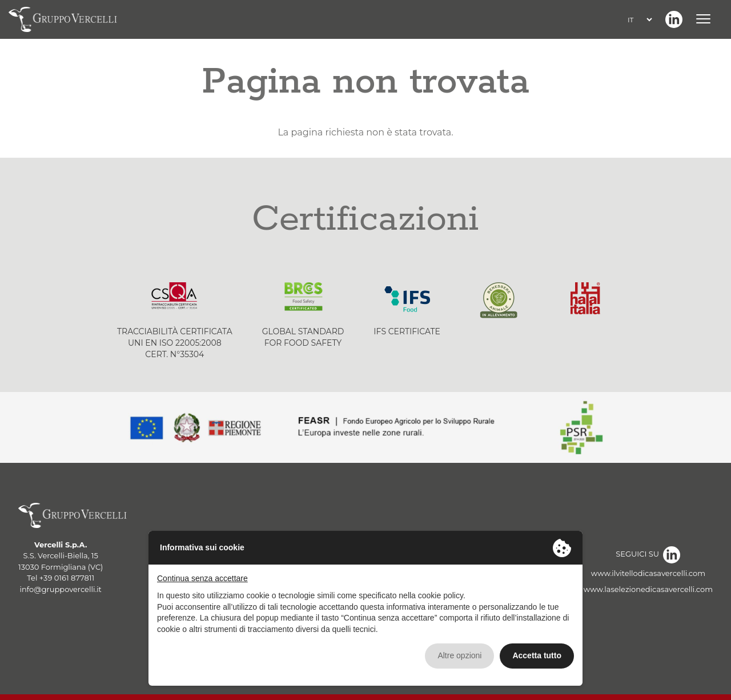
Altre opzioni (459, 655)
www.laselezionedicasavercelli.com (648, 589)
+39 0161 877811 (67, 578)
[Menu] (705, 19)
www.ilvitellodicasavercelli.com (648, 573)
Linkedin (674, 19)
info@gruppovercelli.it (61, 589)
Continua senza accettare (202, 578)
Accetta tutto (537, 655)
